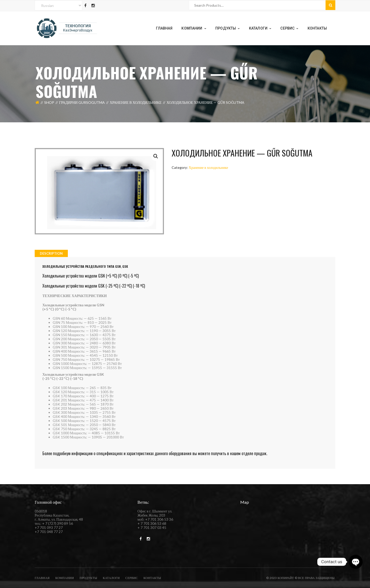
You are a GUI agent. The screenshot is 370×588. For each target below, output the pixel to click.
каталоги (111, 578)
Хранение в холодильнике (136, 102)
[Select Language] (58, 5)
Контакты (152, 578)
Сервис (132, 578)
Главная (42, 578)
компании (65, 578)
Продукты (88, 578)
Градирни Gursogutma (82, 102)
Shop (49, 102)
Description (51, 253)
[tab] (51, 253)
